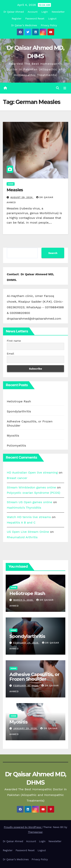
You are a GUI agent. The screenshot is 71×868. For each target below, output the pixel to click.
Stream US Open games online (30, 502)
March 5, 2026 (23, 600)
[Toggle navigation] (65, 88)
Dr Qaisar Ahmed (14, 12)
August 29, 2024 (22, 197)
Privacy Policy (49, 25)
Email (10, 354)
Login (45, 12)
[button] (58, 88)
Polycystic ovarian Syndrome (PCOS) (34, 493)
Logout (52, 19)
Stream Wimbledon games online (31, 487)
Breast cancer (17, 478)
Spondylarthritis (19, 411)
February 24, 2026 (26, 643)
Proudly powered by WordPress (23, 827)
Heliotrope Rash (19, 401)
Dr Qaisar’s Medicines (24, 25)
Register (17, 19)
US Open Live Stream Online (28, 532)
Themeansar (35, 832)
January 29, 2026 (25, 728)
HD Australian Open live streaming (32, 472)
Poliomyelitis (16, 446)
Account (33, 12)
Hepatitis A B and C (21, 522)
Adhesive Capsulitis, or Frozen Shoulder (34, 677)
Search (53, 253)
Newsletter (58, 12)
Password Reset (35, 19)
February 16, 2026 (26, 686)
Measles (15, 190)
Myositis (13, 436)
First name (14, 341)
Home (11, 184)
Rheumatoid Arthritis (22, 537)
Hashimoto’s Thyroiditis (24, 508)
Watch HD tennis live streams (29, 517)
